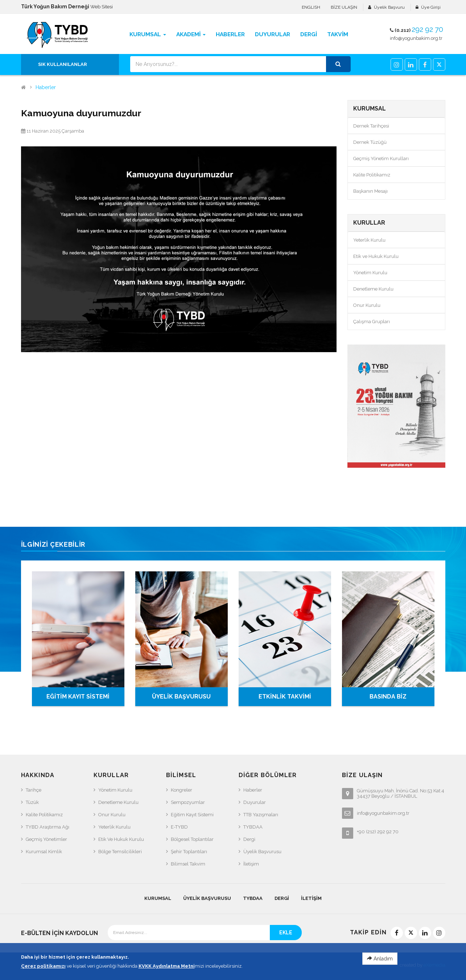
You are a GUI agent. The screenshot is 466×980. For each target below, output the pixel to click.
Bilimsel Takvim (188, 864)
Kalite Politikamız (372, 175)
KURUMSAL (158, 898)
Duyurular (255, 802)
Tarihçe (34, 790)
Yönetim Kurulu (370, 273)
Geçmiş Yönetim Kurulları (381, 159)
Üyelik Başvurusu (262, 852)
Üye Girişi (431, 7)
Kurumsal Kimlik (44, 852)
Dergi (249, 839)
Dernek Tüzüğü (370, 142)
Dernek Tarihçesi (371, 126)
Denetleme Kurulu (373, 289)
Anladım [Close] (380, 973)
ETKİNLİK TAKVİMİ (285, 697)
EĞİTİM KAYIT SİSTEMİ (78, 697)
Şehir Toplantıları (189, 852)
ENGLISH (311, 7)
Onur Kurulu (367, 305)
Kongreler (182, 790)
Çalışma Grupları (372, 322)
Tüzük (32, 802)
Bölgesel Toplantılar (192, 839)
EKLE (286, 933)
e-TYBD (179, 827)
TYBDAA (253, 827)
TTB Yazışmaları (261, 815)
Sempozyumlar (188, 802)
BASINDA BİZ (388, 697)
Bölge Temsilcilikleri (120, 852)
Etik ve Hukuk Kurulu (376, 256)
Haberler (46, 87)
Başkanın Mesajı (370, 191)
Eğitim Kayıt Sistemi (192, 815)
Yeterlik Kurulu (369, 240)
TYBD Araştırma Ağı (48, 827)
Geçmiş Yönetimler (46, 839)
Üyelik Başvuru (389, 7)
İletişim (251, 864)
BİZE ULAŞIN (344, 7)
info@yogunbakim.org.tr (416, 38)
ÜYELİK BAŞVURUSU (181, 697)
